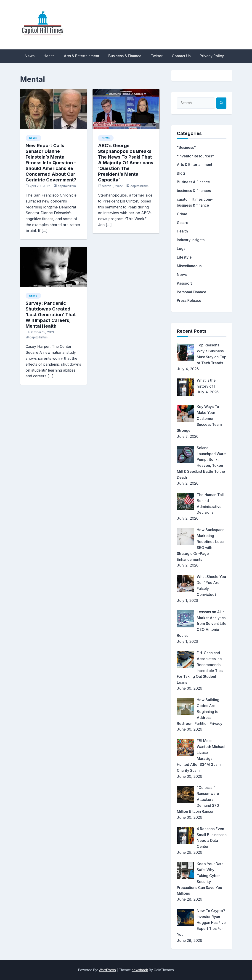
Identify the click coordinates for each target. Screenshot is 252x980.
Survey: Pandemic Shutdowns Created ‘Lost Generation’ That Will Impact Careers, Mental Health (51, 315)
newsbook (140, 970)
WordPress (107, 970)
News (30, 56)
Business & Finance (125, 56)
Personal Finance (192, 292)
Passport (184, 283)
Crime (182, 214)
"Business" (186, 147)
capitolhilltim (67, 186)
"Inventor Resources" (195, 156)
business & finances (194, 191)
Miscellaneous (189, 266)
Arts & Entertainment (81, 56)
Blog (181, 173)
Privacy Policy (212, 56)
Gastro (183, 223)
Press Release (189, 300)
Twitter (157, 56)
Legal (182, 248)
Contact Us (181, 56)
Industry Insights (191, 240)
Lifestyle (184, 257)
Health (49, 56)
